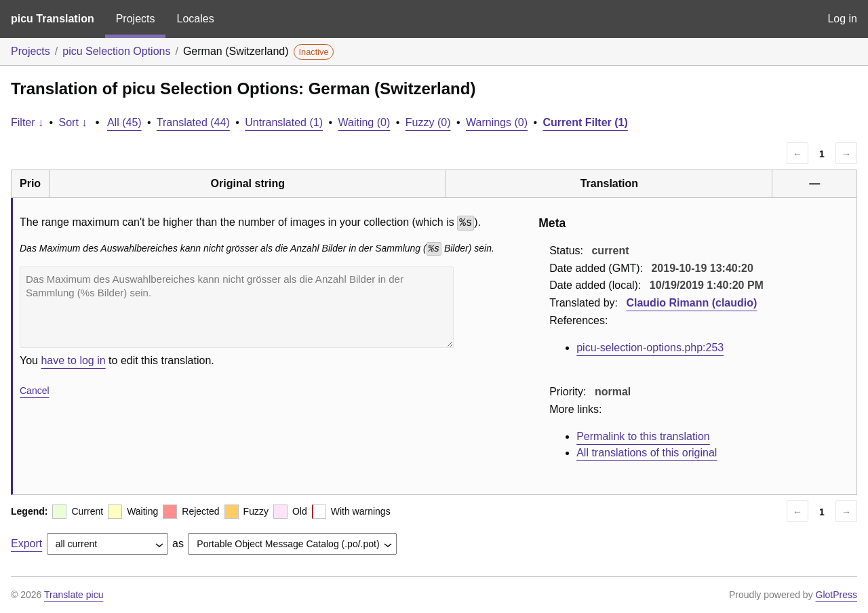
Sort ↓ (73, 122)
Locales (195, 19)
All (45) (124, 122)
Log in (842, 19)
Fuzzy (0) (428, 122)
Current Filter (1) (585, 122)
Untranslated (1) (284, 122)
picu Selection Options (116, 51)
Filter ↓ (27, 122)
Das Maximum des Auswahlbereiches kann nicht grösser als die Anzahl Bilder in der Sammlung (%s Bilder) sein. (237, 307)
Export (26, 543)
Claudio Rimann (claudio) (691, 303)
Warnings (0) (497, 122)
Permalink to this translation (643, 436)
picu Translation (53, 19)
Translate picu (74, 595)
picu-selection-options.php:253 (650, 348)
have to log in (73, 360)
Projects (136, 19)
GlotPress (836, 595)
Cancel (35, 391)
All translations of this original (647, 453)
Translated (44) (193, 122)
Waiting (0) (364, 122)
